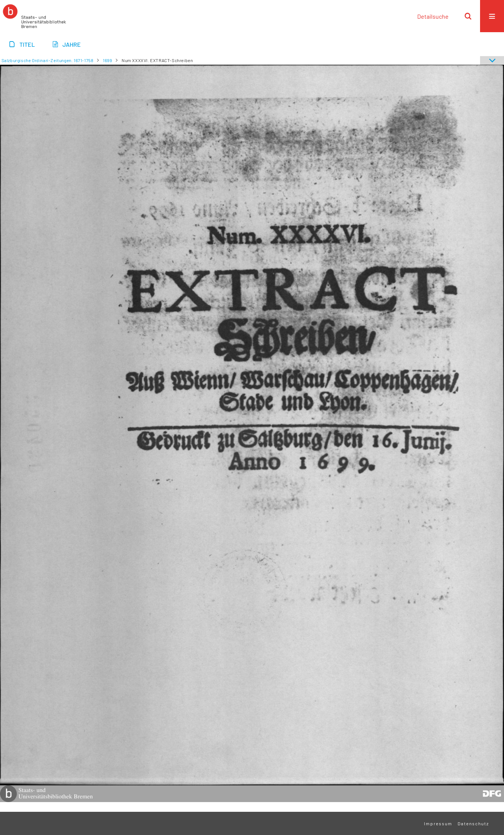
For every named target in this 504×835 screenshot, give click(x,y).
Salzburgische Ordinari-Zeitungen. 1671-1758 (48, 60)
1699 (107, 60)
